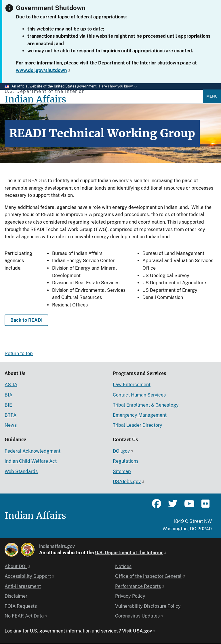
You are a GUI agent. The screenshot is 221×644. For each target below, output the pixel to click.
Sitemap (122, 471)
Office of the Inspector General (150, 576)
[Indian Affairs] (104, 99)
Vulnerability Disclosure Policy (148, 606)
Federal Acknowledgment (33, 451)
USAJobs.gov (129, 482)
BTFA (11, 415)
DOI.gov (123, 451)
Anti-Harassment (23, 586)
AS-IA (11, 385)
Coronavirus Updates (139, 616)
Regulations (126, 461)
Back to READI (26, 320)
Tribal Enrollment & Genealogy (146, 405)
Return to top (19, 354)
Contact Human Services (139, 395)
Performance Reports (140, 586)
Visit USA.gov (139, 631)
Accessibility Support (30, 576)
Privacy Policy (130, 596)
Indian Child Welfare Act (31, 461)
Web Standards (21, 471)
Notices (123, 566)
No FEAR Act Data (26, 616)
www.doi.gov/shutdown (43, 70)
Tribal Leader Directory (138, 425)
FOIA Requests (21, 606)
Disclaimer (16, 596)
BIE (8, 405)
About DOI (18, 566)
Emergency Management (140, 415)
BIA (8, 395)
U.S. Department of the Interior (131, 553)
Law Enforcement (132, 385)
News (11, 425)
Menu (212, 96)
